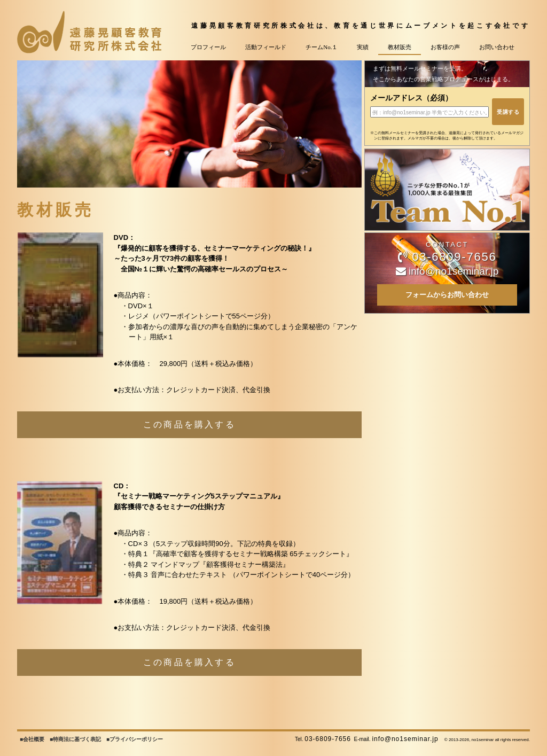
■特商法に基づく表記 (75, 739)
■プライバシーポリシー (135, 739)
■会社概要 (32, 739)
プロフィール (208, 47)
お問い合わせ (497, 47)
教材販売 (400, 47)
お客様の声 (445, 47)
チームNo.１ (322, 47)
